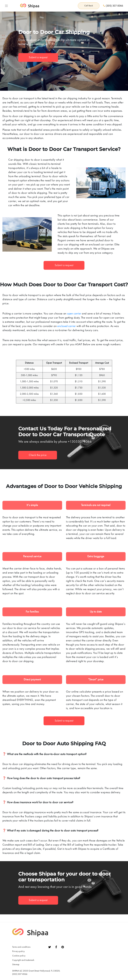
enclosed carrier (67, 327)
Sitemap (16, 965)
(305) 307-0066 (113, 6)
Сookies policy (19, 956)
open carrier (75, 314)
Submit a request (39, 58)
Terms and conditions (21, 948)
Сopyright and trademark (23, 961)
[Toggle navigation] (6, 6)
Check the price (38, 455)
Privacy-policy (18, 952)
